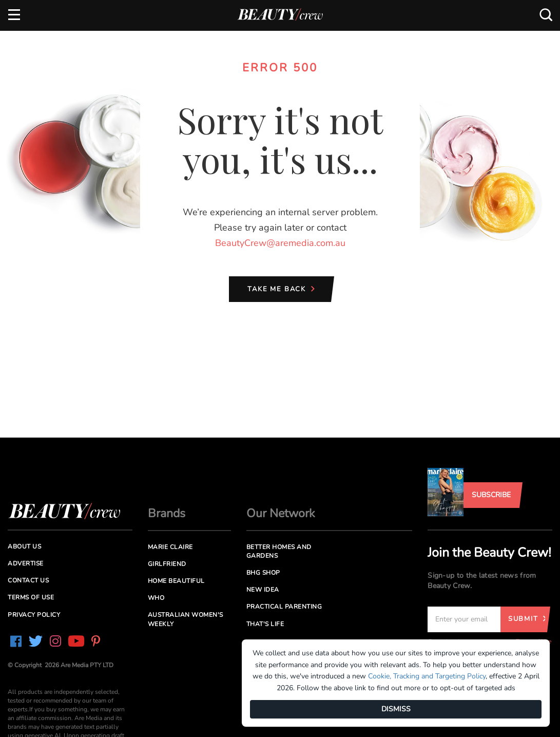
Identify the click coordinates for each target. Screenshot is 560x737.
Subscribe (491, 495)
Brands (167, 513)
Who (156, 598)
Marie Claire (170, 547)
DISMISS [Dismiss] (396, 709)
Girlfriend (167, 564)
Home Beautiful (176, 581)
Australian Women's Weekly (186, 619)
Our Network (281, 513)
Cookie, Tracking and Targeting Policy (427, 676)
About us (24, 546)
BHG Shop (263, 573)
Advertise (26, 563)
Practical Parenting (284, 607)
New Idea (263, 590)
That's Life (265, 624)
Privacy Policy (34, 615)
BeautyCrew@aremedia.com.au (280, 243)
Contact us (28, 580)
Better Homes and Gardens (279, 551)
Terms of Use (31, 597)
